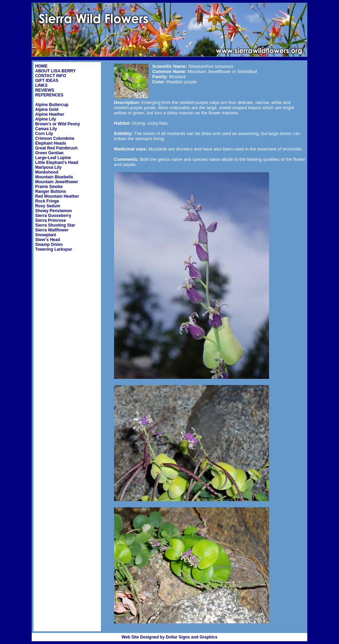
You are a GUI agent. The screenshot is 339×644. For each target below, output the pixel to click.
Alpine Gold (47, 110)
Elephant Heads (51, 143)
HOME (41, 66)
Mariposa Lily (48, 167)
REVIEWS (45, 90)
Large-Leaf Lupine (53, 158)
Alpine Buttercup (52, 105)
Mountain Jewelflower (57, 182)
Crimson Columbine (55, 138)
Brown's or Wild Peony (58, 124)
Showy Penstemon (54, 211)
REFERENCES (49, 95)
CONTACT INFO (51, 76)
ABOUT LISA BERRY (55, 71)
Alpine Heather (50, 114)
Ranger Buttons (51, 191)
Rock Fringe (47, 201)
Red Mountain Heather (57, 196)
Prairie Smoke (49, 187)
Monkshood (47, 172)
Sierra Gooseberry (53, 216)
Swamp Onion (49, 245)
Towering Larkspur (54, 249)
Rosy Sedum (48, 206)
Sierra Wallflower (52, 230)
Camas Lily (46, 129)
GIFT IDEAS (47, 81)
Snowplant (46, 235)
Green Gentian (49, 153)
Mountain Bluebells (54, 177)
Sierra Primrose (50, 220)
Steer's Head (48, 240)
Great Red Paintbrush (56, 148)
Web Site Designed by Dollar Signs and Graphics (170, 637)
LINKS (41, 85)
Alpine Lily (46, 119)
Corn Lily (44, 134)
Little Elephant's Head (57, 163)
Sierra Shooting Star (55, 225)
